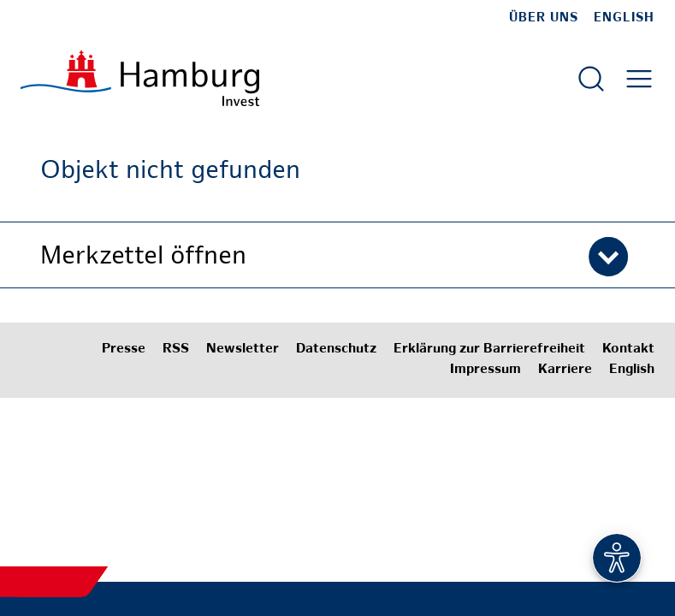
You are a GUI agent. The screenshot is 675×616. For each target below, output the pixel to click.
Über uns (544, 18)
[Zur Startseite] (140, 78)
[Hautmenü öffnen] (639, 79)
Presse (124, 349)
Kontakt (628, 349)
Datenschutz (336, 349)
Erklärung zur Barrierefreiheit (489, 349)
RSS (176, 349)
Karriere (565, 370)
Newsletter (243, 349)
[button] (338, 255)
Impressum (486, 370)
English (624, 18)
